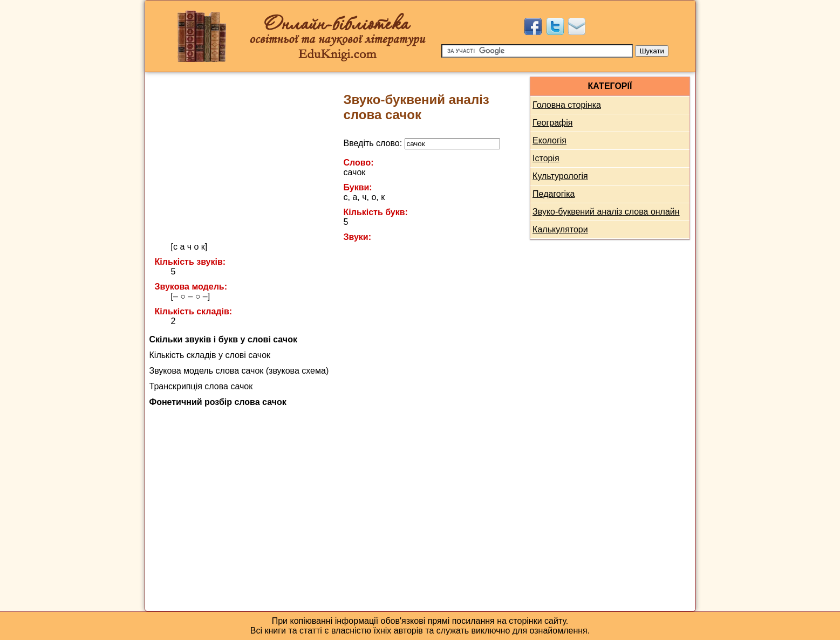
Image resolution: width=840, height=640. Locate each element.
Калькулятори (560, 229)
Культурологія (560, 176)
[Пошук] (537, 51)
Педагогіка (554, 194)
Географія (552, 123)
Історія (546, 158)
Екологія (549, 140)
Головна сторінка (567, 105)
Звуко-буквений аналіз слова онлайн (606, 212)
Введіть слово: (422, 143)
